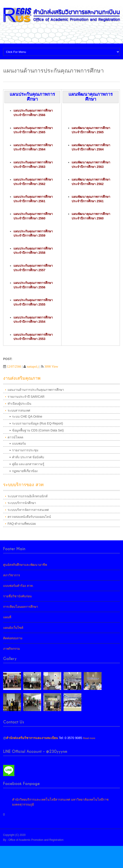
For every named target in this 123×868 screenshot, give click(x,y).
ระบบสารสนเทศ (19, 410)
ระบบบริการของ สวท (23, 485)
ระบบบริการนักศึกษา (22, 503)
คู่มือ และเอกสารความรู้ (28, 464)
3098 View (51, 366)
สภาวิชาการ (12, 575)
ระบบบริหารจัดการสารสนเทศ (28, 510)
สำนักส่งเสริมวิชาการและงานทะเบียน (32, 738)
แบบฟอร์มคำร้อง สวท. (18, 586)
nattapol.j (33, 366)
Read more (89, 738)
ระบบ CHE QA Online (27, 416)
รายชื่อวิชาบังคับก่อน (17, 596)
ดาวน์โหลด (15, 437)
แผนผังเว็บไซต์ (13, 628)
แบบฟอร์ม (19, 443)
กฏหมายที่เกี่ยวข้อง (25, 471)
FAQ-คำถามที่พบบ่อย (22, 524)
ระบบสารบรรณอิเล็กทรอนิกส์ (28, 496)
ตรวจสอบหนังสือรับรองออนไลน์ (29, 517)
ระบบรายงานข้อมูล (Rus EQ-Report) (38, 423)
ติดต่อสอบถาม (13, 638)
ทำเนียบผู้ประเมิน (19, 404)
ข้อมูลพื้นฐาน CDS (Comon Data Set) (38, 430)
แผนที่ (7, 617)
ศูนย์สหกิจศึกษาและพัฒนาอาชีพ (25, 565)
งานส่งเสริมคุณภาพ (22, 378)
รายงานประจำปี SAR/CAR (26, 397)
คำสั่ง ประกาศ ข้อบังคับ (28, 457)
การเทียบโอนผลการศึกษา (21, 607)
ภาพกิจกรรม (12, 649)
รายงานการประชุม (25, 450)
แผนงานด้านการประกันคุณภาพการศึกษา (36, 390)
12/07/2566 (14, 366)
